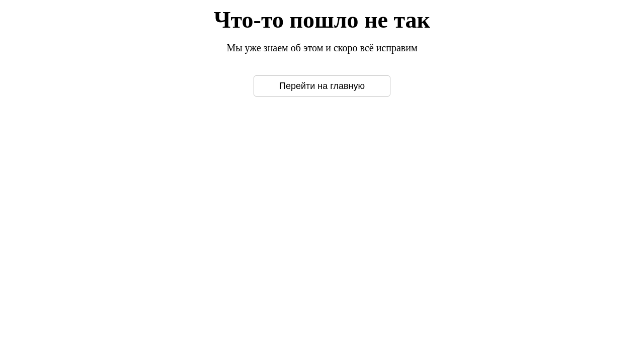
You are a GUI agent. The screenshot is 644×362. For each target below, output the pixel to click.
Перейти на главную (322, 86)
